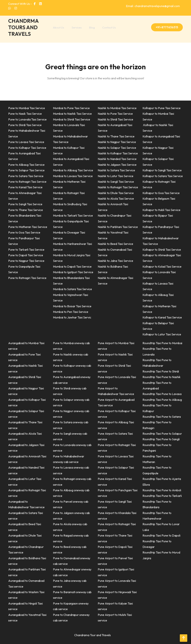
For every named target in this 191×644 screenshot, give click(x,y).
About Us (59, 28)
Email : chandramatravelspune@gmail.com (153, 6)
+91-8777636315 (167, 27)
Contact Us (109, 28)
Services (77, 28)
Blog (92, 28)
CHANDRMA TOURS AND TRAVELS (23, 27)
